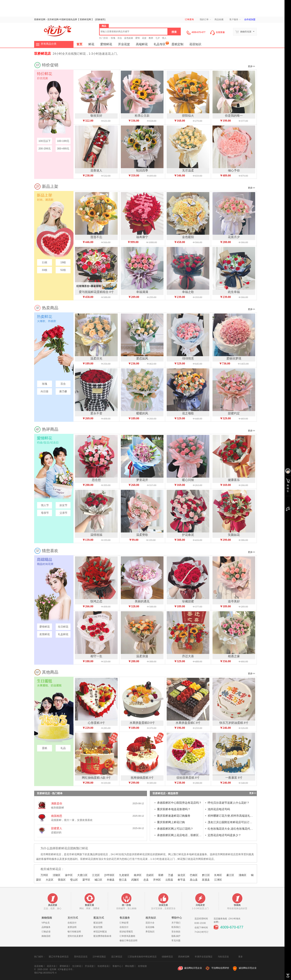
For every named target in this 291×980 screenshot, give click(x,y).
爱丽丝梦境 (234, 358)
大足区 (50, 880)
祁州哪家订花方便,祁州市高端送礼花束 (232, 816)
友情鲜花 (45, 634)
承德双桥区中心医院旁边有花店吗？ (179, 803)
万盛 (171, 875)
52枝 (63, 270)
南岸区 (138, 875)
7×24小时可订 (201, 932)
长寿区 (218, 875)
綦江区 (230, 875)
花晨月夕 (234, 237)
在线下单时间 (201, 928)
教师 (151, 38)
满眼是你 (57, 803)
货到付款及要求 (75, 936)
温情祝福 (96, 535)
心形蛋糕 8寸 (96, 723)
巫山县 (194, 880)
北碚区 (150, 875)
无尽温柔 (188, 170)
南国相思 (57, 816)
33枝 (45, 270)
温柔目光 (96, 358)
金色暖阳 (188, 237)
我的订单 (204, 19)
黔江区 (206, 875)
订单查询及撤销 (127, 936)
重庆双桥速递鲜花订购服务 (174, 816)
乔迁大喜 (188, 656)
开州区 (157, 880)
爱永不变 (96, 413)
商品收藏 (219, 19)
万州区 (44, 875)
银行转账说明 (74, 932)
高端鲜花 (142, 44)
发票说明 (72, 927)
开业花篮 (124, 44)
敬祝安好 (96, 116)
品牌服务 (46, 927)
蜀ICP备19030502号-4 (45, 973)
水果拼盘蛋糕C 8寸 (188, 723)
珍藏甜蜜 (188, 601)
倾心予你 (234, 170)
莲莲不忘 (96, 237)
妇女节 (63, 505)
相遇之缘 (234, 656)
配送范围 (98, 927)
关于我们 (176, 923)
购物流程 (46, 936)
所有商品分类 (49, 44)
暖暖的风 (142, 413)
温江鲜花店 (117, 957)
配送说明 (98, 923)
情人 (164, 38)
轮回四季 (142, 170)
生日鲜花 (63, 627)
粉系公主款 (142, 116)
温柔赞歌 (142, 535)
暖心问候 (188, 480)
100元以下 (44, 141)
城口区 (98, 880)
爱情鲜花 (106, 44)
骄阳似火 (188, 116)
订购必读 (46, 932)
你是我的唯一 (234, 116)
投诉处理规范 (126, 932)
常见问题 (176, 941)
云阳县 (169, 880)
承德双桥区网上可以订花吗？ (175, 829)
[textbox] (134, 32)
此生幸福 (234, 292)
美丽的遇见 (142, 601)
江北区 (96, 875)
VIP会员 (46, 923)
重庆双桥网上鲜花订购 (171, 822)
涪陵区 (57, 875)
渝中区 (69, 875)
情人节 (45, 505)
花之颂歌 (188, 413)
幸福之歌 (188, 292)
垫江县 (123, 880)
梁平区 (86, 880)
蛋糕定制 (177, 44)
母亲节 (45, 513)
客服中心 (117, 966)
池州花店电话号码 (219, 809)
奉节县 (182, 880)
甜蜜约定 (234, 413)
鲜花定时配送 (100, 932)
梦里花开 (142, 480)
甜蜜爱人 (57, 828)
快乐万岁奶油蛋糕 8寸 (234, 723)
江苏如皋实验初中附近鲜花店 (142, 957)
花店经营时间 (201, 919)
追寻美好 (234, 601)
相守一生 (96, 656)
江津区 (218, 880)
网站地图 (130, 966)
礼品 (63, 748)
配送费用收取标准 (102, 936)
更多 (241, 956)
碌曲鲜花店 (167, 957)
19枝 (63, 262)
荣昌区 (62, 880)
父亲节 (63, 513)
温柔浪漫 (142, 656)
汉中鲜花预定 (99, 957)
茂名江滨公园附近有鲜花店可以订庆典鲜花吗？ (237, 822)
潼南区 (243, 875)
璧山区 (74, 880)
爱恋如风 (142, 358)
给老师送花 (103, 966)
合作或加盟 (250, 19)
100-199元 (63, 141)
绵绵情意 (188, 358)
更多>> (251, 66)
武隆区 (135, 880)
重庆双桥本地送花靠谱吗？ (174, 809)
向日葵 (45, 391)
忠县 (146, 880)
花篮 (144, 38)
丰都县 (111, 880)
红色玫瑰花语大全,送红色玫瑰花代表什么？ (234, 829)
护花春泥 (188, 535)
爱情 (138, 38)
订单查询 (189, 19)
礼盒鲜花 (63, 634)
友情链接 (142, 966)
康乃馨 (63, 391)
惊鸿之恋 (96, 601)
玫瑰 (113, 38)
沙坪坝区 (109, 875)
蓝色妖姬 (129, 38)
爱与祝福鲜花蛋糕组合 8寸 (96, 292)
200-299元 (44, 149)
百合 (120, 38)
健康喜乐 (234, 480)
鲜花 (66, 19)
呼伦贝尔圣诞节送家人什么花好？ (229, 803)
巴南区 (194, 875)
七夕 (158, 38)
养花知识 (150, 932)
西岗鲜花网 (184, 957)
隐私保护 (176, 936)
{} (100, 19)
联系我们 (176, 927)
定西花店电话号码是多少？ (224, 835)
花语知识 (195, 44)
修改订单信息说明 (128, 941)
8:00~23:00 (200, 923)
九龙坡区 (124, 875)
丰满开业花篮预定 (204, 957)
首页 (79, 44)
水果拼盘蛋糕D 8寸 (142, 723)
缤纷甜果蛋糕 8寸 (188, 778)
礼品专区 (161, 43)
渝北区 (182, 875)
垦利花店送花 (81, 957)
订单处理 (124, 923)
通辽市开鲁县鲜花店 (59, 957)
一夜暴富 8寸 (234, 778)
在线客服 (217, 32)
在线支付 (72, 923)
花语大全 (150, 923)
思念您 (96, 480)
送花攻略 (150, 927)
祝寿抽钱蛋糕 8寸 (142, 778)
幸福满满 (142, 292)
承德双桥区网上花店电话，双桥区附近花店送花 (186, 835)
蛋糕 (45, 748)
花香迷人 (96, 170)
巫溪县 (206, 880)
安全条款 (176, 932)
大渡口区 (82, 875)
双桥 (161, 875)
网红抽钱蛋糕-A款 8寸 (96, 778)
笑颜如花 (234, 535)
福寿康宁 (142, 237)
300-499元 (63, 149)
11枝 (45, 262)
